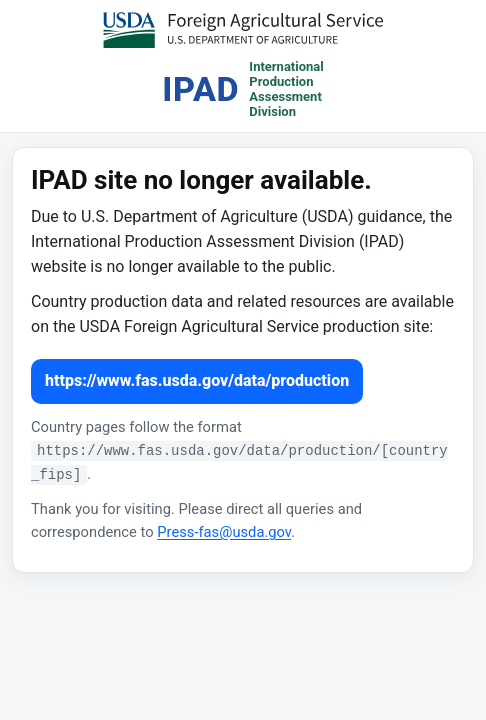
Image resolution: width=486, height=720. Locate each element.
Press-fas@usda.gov (224, 532)
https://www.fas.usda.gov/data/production (197, 380)
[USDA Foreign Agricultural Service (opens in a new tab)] (243, 30)
